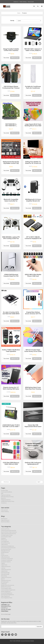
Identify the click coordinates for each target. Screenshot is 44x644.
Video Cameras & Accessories (9, 535)
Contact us (16, 2)
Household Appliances (7, 594)
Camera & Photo (5, 530)
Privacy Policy (5, 492)
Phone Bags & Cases (6, 590)
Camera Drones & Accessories (9, 532)
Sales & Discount (5, 522)
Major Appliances (5, 598)
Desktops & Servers (6, 582)
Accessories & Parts (6, 551)
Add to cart (15, 58)
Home (19, 13)
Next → (40, 482)
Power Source (5, 557)
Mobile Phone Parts (6, 588)
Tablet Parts (4, 566)
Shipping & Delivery (6, 501)
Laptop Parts (4, 573)
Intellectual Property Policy (8, 503)
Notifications (4, 520)
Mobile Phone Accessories (8, 587)
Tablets (3, 565)
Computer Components (7, 560)
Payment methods (6, 496)
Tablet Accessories (6, 568)
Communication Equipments (8, 591)
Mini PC (3, 580)
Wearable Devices (6, 552)
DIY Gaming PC (5, 583)
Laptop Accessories (6, 571)
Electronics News (5, 523)
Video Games (4, 546)
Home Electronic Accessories (8, 549)
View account (31, 2)
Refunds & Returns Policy (7, 498)
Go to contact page (6, 616)
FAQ (2, 495)
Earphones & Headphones (8, 547)
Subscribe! (39, 628)
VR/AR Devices (5, 554)
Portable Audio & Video (7, 537)
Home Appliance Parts (7, 599)
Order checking (23, 2)
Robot (3, 555)
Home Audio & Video (6, 538)
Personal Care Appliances (8, 596)
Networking (4, 577)
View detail (6, 58)
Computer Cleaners (6, 563)
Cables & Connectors (6, 579)
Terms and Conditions (7, 493)
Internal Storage (5, 576)
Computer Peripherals (7, 562)
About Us (3, 500)
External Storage (5, 574)
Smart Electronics (6, 544)
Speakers (4, 540)
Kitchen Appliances (6, 593)
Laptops (3, 569)
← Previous (6, 482)
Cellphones (4, 585)
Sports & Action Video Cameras (9, 533)
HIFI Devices (4, 541)
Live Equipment (5, 543)
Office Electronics (5, 558)
